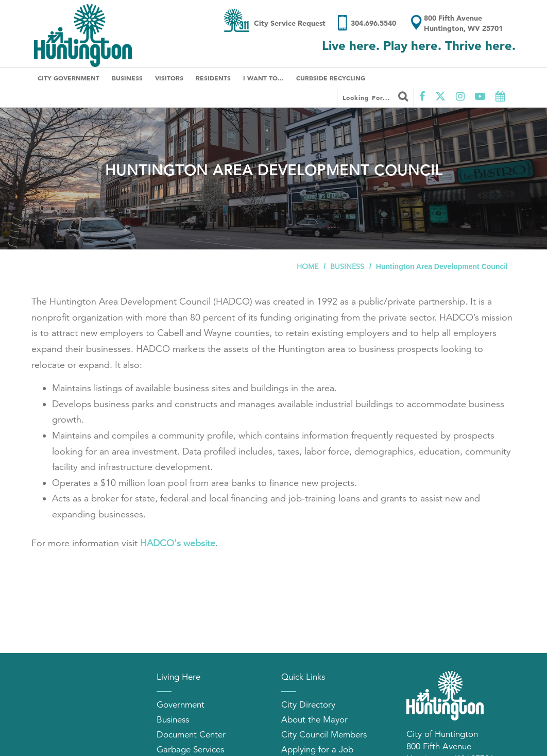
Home (307, 266)
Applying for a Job (317, 750)
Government (181, 705)
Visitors (169, 78)
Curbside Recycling (331, 78)
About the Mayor (314, 720)
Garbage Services (190, 750)
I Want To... (263, 78)
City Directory (308, 705)
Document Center (191, 735)
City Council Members (324, 735)
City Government (69, 78)
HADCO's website (178, 543)
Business (127, 78)
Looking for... (375, 96)
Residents (213, 78)
